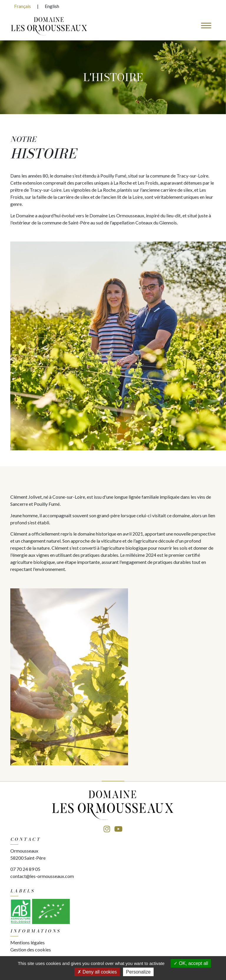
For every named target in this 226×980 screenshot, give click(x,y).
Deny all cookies (97, 972)
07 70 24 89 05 (25, 869)
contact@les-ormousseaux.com (42, 876)
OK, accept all (191, 963)
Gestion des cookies (31, 949)
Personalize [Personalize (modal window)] (138, 972)
